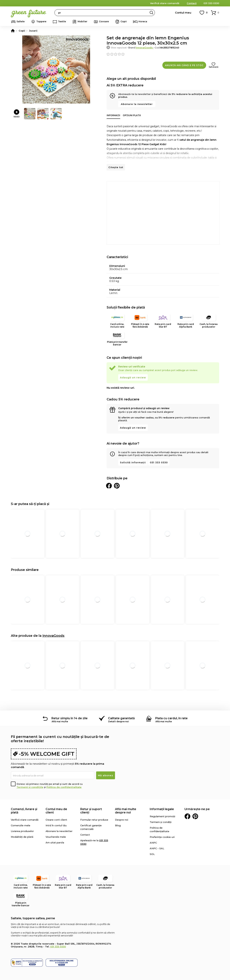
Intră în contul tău (56, 825)
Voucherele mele (56, 837)
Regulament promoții (162, 816)
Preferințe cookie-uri (162, 837)
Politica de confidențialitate (64, 787)
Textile (62, 21)
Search (151, 13)
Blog (118, 825)
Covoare (104, 21)
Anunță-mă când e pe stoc (184, 65)
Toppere (41, 21)
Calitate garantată (121, 718)
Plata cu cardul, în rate (171, 718)
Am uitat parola (55, 842)
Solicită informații (133, 462)
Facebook (187, 816)
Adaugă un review (133, 377)
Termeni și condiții (161, 822)
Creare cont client (56, 820)
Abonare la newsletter (137, 104)
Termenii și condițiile (30, 787)
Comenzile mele (21, 825)
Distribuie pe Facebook (109, 486)
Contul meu (183, 13)
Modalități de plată (22, 837)
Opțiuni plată (132, 115)
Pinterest (195, 816)
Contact (192, 3)
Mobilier (82, 21)
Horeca (143, 21)
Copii (124, 21)
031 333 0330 (211, 3)
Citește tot (116, 167)
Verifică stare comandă (165, 3)
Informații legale (162, 809)
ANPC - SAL (157, 848)
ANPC (153, 843)
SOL (152, 854)
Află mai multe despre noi (126, 811)
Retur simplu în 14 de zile (70, 718)
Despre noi (122, 820)
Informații (113, 115)
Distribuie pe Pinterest (117, 486)
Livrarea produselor (22, 831)
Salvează (214, 67)
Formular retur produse (94, 820)
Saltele (21, 21)
